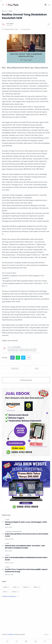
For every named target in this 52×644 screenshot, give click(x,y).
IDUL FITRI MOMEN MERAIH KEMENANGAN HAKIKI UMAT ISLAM (26, 560)
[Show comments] (45, 641)
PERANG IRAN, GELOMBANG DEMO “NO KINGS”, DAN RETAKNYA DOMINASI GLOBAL (25, 548)
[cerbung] (27, 589)
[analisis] (6, 589)
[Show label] (10, 598)
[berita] (16, 589)
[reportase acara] (17, 532)
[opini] (8, 520)
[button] (46, 5)
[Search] (49, 5)
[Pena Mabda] (10, 24)
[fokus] (6, 594)
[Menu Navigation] (3, 5)
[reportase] (9, 532)
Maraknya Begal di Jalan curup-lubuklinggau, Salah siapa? (27, 523)
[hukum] (15, 594)
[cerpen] (37, 589)
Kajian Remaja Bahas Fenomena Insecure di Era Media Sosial (27, 536)
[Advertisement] (26, 618)
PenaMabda (10, 636)
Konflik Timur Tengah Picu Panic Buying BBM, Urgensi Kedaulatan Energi (27, 572)
